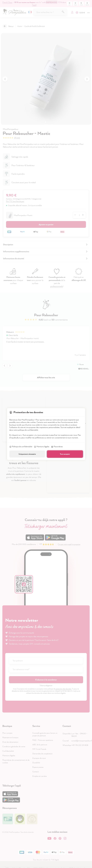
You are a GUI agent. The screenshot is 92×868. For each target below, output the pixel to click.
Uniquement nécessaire (27, 454)
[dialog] (46, 434)
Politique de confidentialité (21, 447)
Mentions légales (42, 447)
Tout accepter (65, 454)
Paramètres (57, 447)
